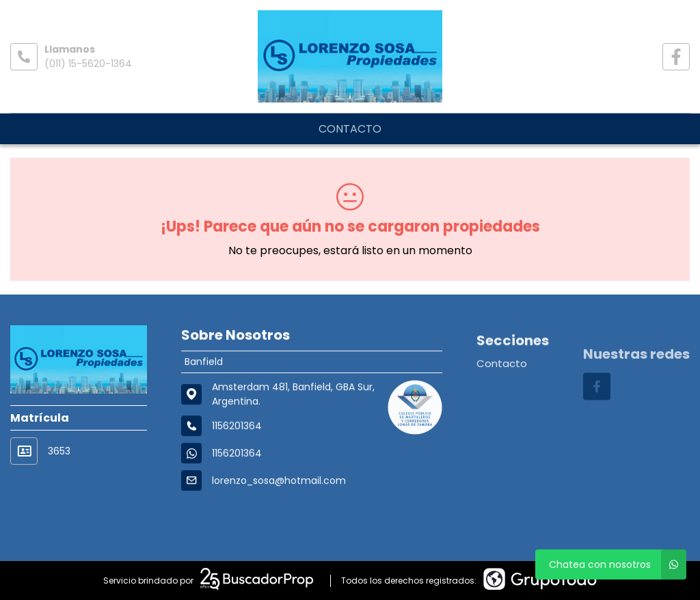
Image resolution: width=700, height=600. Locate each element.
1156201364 (237, 456)
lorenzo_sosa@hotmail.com (279, 484)
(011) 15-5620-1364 (88, 64)
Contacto (350, 129)
